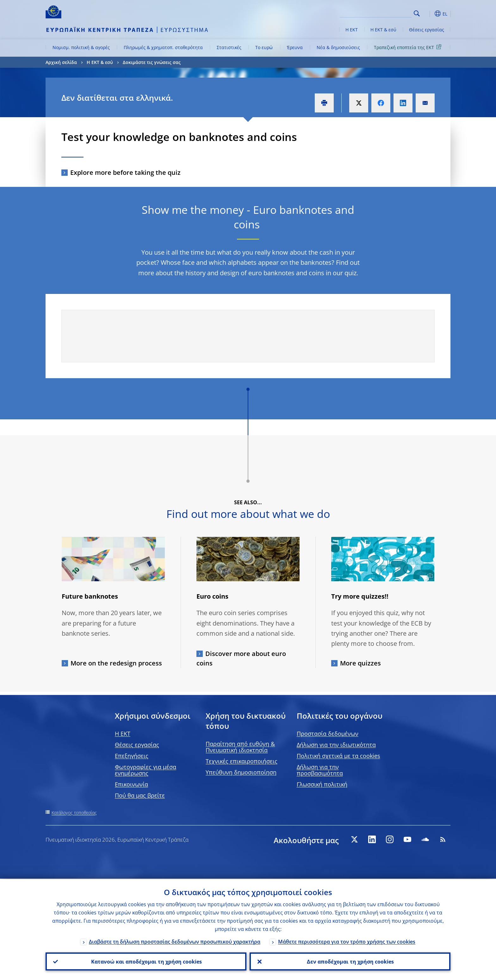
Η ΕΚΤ (352, 30)
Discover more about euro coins (241, 658)
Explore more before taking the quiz (125, 172)
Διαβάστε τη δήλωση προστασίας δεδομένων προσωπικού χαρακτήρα (175, 941)
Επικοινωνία (131, 784)
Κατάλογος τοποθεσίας (74, 813)
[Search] (380, 13)
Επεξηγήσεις (132, 756)
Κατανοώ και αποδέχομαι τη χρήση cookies (146, 961)
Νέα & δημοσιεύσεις (338, 47)
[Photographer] (294, 576)
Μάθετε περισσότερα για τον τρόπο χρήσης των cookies (347, 941)
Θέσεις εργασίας (427, 30)
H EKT (123, 734)
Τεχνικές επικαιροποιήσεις (242, 761)
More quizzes (360, 663)
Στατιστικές (229, 47)
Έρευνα (295, 47)
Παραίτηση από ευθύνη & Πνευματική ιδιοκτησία (240, 747)
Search (417, 13)
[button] (428, 14)
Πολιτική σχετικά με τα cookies (338, 756)
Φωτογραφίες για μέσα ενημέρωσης (146, 770)
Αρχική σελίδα (61, 62)
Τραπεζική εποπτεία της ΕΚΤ (409, 47)
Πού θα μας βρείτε (140, 795)
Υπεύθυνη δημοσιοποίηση (241, 772)
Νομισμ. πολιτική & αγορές (81, 47)
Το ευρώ (264, 47)
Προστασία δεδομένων (328, 734)
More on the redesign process (116, 663)
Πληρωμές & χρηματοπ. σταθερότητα (163, 47)
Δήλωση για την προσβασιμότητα (320, 770)
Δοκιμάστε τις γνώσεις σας (152, 62)
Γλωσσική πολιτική (322, 784)
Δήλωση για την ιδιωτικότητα (336, 745)
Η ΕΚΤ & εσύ (383, 30)
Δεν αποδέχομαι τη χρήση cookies (350, 961)
